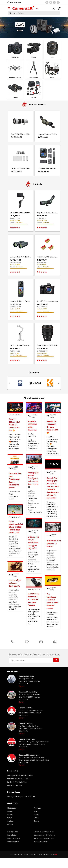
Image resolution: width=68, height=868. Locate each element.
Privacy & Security (14, 847)
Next (64, 28)
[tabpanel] (34, 28)
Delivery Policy (12, 840)
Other (36, 826)
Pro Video (37, 817)
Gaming (37, 823)
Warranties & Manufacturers (44, 847)
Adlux (56, 863)
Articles (10, 833)
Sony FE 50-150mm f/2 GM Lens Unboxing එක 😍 (52, 427)
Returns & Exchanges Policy (44, 840)
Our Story (11, 830)
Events (37, 830)
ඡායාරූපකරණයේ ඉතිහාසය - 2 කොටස (54, 544)
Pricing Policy (12, 844)
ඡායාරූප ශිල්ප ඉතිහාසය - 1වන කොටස (15, 583)
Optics (10, 826)
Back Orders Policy (41, 850)
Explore (22, 695)
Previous (4, 28)
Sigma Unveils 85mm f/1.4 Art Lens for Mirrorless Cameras (34, 599)
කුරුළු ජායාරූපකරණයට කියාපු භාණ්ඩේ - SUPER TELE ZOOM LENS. (16, 527)
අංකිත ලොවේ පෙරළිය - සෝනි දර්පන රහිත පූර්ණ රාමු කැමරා (33, 543)
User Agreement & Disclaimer (44, 844)
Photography (12, 817)
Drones (10, 823)
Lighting (10, 820)
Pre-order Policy (13, 850)
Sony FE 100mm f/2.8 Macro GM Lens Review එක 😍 (14, 425)
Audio (36, 820)
